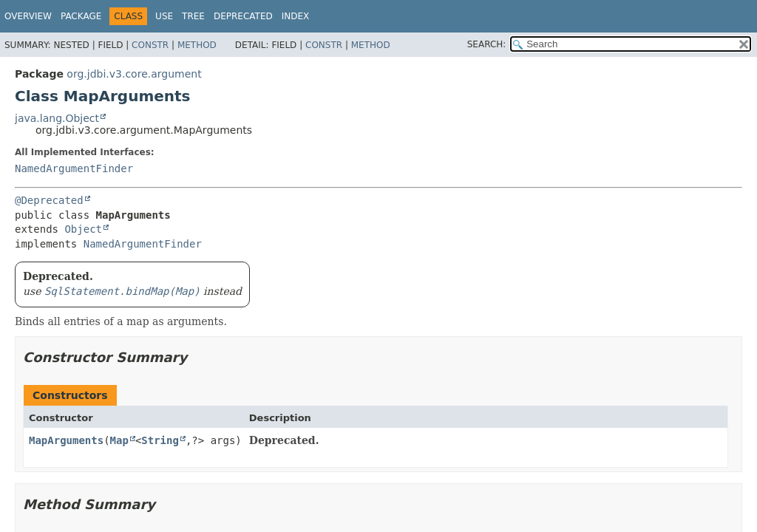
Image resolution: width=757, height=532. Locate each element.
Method (197, 45)
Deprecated (243, 16)
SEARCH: (487, 44)
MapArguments (66, 440)
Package (81, 16)
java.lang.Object (57, 118)
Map (119, 440)
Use (164, 16)
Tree (193, 16)
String (160, 440)
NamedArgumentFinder (74, 168)
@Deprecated (49, 200)
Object (83, 229)
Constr (150, 45)
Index (296, 16)
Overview (28, 16)
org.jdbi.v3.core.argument (134, 74)
